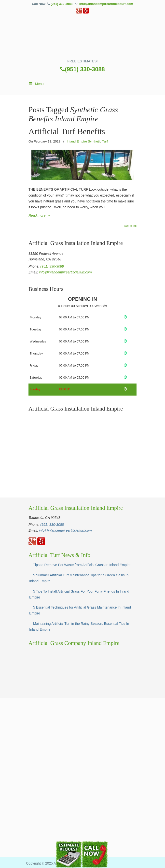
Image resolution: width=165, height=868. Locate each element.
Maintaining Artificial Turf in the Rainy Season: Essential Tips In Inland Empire (79, 626)
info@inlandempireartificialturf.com (106, 4)
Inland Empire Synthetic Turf (87, 141)
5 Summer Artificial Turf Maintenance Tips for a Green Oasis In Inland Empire (79, 578)
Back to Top (130, 226)
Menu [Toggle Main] (36, 84)
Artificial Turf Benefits (67, 131)
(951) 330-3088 (62, 4)
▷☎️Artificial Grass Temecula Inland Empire (82, 38)
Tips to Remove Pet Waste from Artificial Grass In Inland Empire (82, 565)
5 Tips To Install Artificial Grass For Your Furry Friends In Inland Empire (79, 594)
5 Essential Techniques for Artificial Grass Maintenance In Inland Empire (80, 610)
